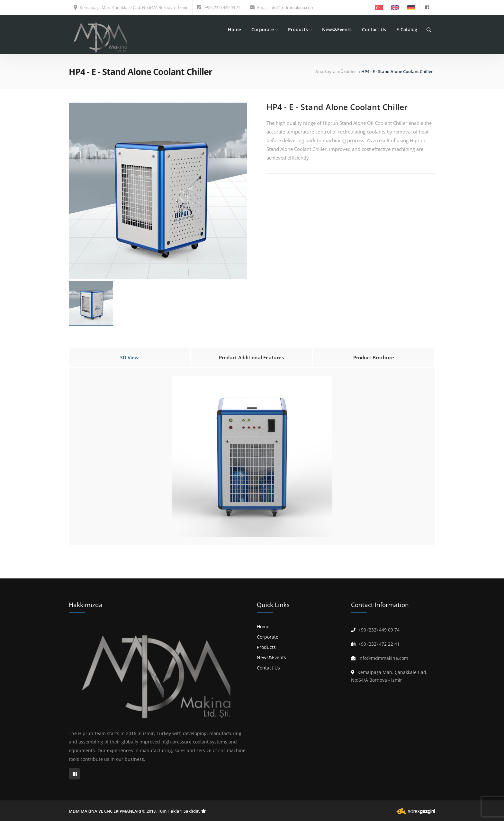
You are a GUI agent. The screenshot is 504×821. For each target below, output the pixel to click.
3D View (129, 357)
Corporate (265, 29)
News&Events (337, 29)
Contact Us (374, 29)
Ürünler (348, 72)
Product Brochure (374, 357)
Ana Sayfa (325, 72)
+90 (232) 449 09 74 (223, 7)
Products (300, 29)
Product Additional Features (251, 357)
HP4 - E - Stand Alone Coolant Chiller (397, 72)
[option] (158, 191)
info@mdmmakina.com (292, 7)
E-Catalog (407, 29)
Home (234, 29)
